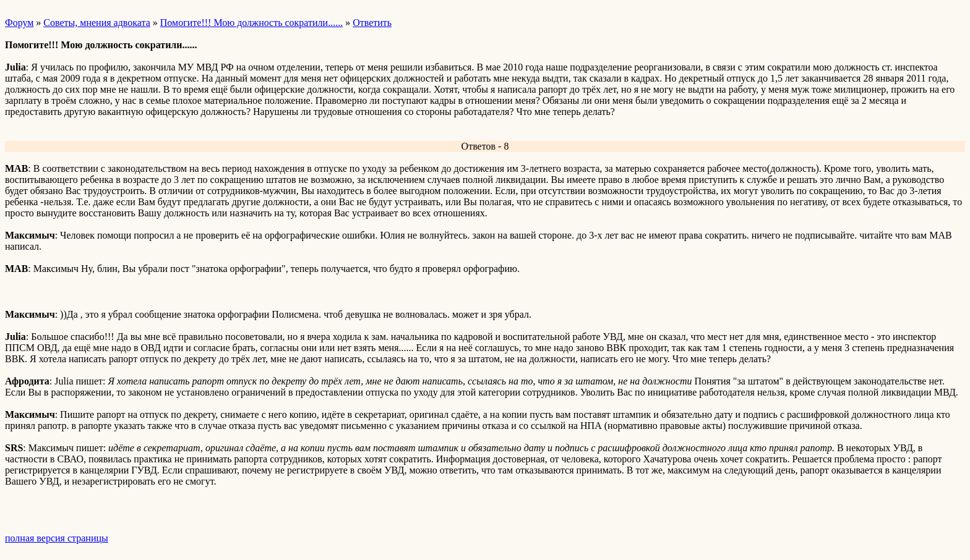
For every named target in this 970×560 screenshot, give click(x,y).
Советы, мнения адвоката (97, 23)
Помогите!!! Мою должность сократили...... (251, 23)
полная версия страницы (57, 538)
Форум (19, 23)
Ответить (372, 23)
